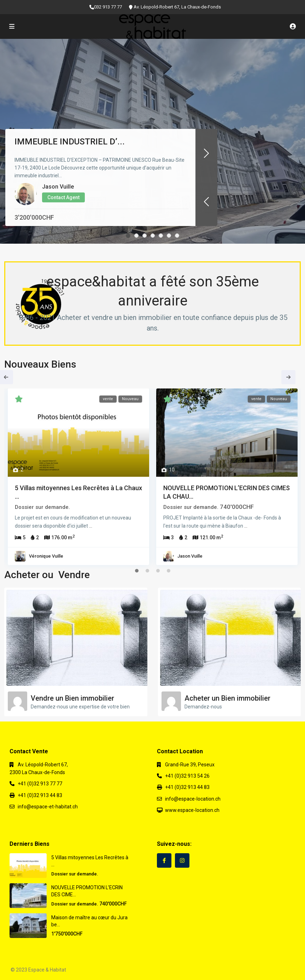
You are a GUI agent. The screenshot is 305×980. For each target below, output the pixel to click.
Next (288, 377)
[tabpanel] (78, 479)
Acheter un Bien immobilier (227, 698)
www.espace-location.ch (192, 810)
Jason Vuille (58, 187)
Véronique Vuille (46, 556)
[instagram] (182, 860)
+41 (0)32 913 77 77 (40, 784)
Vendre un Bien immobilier (72, 698)
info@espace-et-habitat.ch (48, 807)
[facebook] (164, 860)
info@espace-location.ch (193, 799)
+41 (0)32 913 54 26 (187, 776)
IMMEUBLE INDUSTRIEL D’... (70, 142)
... (91, 526)
